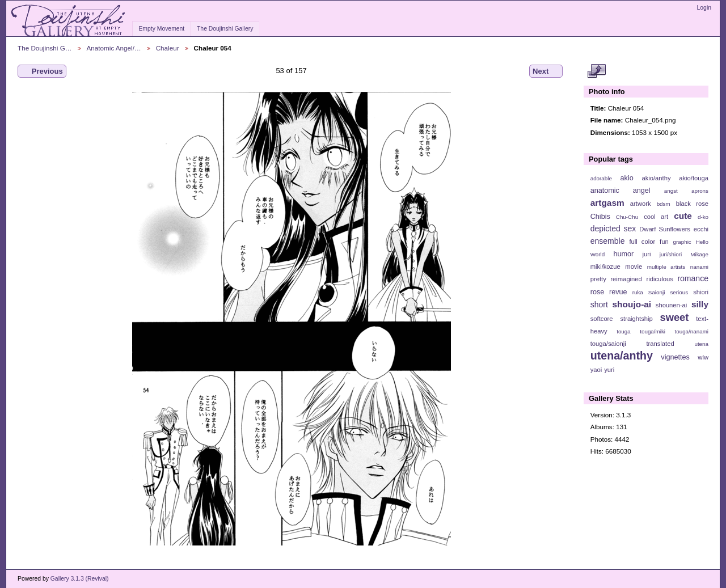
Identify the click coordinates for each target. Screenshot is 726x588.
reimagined (626, 279)
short (599, 304)
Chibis (600, 217)
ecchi (701, 229)
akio (627, 178)
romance (693, 278)
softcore (602, 319)
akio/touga (694, 178)
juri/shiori (671, 254)
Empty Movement (161, 29)
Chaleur (168, 48)
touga (624, 331)
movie (634, 266)
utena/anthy (622, 356)
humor (623, 254)
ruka (638, 292)
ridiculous (659, 279)
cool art (656, 217)
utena (701, 344)
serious (679, 292)
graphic (682, 242)
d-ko (703, 217)
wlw (703, 357)
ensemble (608, 241)
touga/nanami (692, 331)
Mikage (699, 254)
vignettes (675, 357)
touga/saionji (608, 344)
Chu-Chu (627, 217)
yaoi (596, 370)
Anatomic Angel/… (114, 48)
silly (700, 304)
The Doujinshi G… (45, 48)
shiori (701, 292)
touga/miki (653, 331)
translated (660, 344)
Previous (42, 71)
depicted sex (613, 229)
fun (664, 242)
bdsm (664, 204)
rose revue (609, 292)
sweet (675, 317)
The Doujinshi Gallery (225, 29)
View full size (596, 71)
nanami (699, 267)
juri (647, 254)
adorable (601, 178)
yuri (609, 370)
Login (704, 8)
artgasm (607, 203)
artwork (641, 204)
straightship (636, 319)
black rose (692, 204)
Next (546, 71)
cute (683, 216)
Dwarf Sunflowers (665, 229)
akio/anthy (656, 178)
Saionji (657, 292)
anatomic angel (621, 191)
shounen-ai (672, 305)
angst (671, 191)
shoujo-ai (632, 304)
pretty (598, 279)
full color (642, 242)
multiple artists (666, 267)
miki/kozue (605, 266)
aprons (700, 191)
